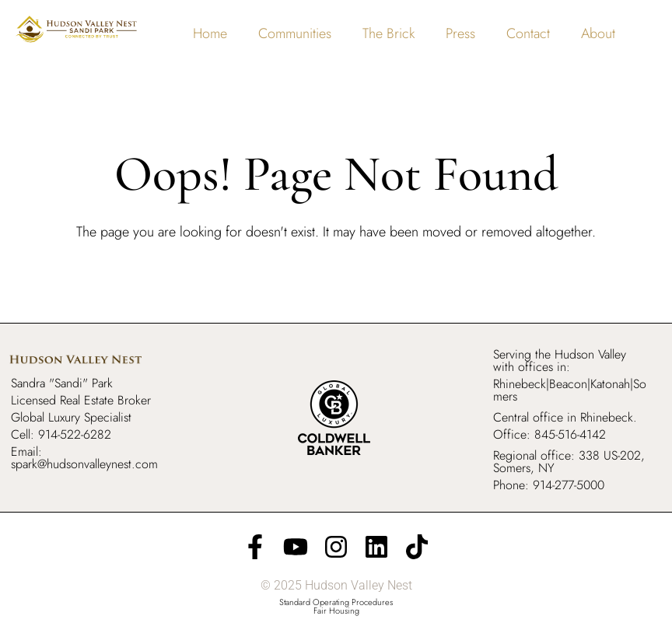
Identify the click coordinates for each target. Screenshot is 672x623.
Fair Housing (336, 611)
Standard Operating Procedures (336, 602)
